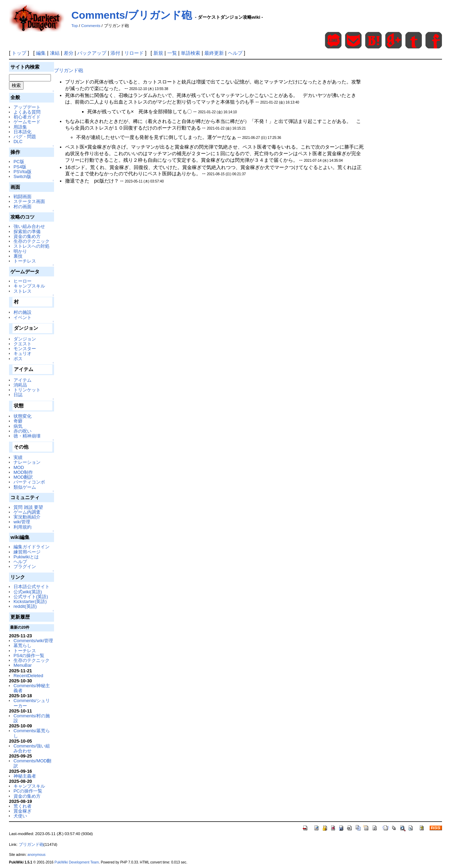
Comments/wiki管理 (33, 641)
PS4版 (20, 167)
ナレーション (27, 462)
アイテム (23, 380)
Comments (91, 26)
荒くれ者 (23, 806)
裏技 (18, 256)
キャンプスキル (29, 286)
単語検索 (191, 53)
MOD (19, 467)
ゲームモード (27, 122)
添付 (115, 53)
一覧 (172, 53)
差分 (69, 53)
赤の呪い (23, 431)
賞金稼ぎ (23, 811)
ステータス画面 (29, 201)
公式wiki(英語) (28, 592)
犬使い (20, 816)
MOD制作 (23, 472)
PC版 (19, 162)
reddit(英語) (25, 606)
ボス (18, 359)
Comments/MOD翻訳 (32, 763)
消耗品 (20, 385)
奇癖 (18, 421)
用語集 (20, 127)
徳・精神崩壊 (27, 436)
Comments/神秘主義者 (32, 688)
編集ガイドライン (32, 547)
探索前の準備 (27, 232)
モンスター (25, 349)
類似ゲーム (25, 487)
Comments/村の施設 (32, 718)
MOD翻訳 (23, 477)
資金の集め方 (27, 236)
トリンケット (27, 390)
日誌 (18, 395)
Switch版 (22, 176)
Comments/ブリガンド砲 (132, 15)
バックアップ (92, 53)
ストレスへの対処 (32, 246)
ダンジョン (25, 339)
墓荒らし (23, 645)
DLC (18, 141)
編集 (41, 53)
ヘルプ (235, 53)
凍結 (55, 53)
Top (75, 26)
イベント (23, 317)
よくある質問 (27, 112)
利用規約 (23, 527)
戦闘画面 (23, 197)
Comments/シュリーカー (32, 703)
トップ (19, 53)
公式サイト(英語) (31, 597)
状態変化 (23, 416)
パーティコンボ (29, 482)
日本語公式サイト (32, 587)
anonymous (36, 855)
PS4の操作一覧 (29, 656)
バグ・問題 (25, 137)
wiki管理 (22, 522)
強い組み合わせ (29, 226)
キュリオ (23, 353)
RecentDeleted (28, 676)
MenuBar (23, 665)
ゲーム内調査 (27, 512)
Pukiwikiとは (26, 557)
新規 (158, 53)
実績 (18, 457)
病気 (18, 426)
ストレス (23, 291)
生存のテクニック (32, 241)
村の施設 (23, 312)
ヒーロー (23, 281)
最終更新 (214, 53)
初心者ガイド (27, 117)
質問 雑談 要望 (28, 507)
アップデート (27, 107)
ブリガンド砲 (69, 70)
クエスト (23, 344)
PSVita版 (23, 172)
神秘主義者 (25, 776)
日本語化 (23, 132)
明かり (20, 251)
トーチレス (25, 261)
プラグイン (25, 566)
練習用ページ (27, 552)
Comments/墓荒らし (32, 733)
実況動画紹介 (27, 517)
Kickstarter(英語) (30, 601)
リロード (134, 53)
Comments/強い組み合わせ (32, 748)
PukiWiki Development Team (77, 862)
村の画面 (23, 207)
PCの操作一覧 (28, 791)
